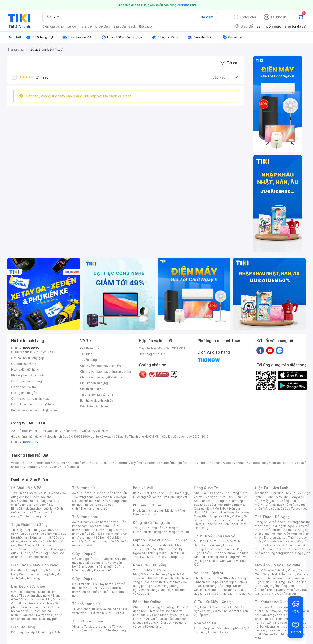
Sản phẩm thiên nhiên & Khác (36, 605)
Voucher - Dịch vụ (209, 573)
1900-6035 (31, 348)
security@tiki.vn (46, 410)
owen (85, 463)
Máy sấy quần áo (276, 509)
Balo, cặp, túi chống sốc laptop (161, 495)
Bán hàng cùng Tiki (152, 354)
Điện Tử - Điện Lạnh (272, 488)
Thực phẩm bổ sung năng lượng (283, 551)
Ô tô (218, 611)
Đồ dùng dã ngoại (283, 526)
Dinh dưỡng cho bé (33, 505)
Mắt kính (171, 510)
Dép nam (94, 588)
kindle (203, 463)
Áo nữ (76, 493)
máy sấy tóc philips (285, 611)
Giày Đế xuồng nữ (99, 570)
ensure (97, 463)
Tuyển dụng (88, 360)
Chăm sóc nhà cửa (37, 557)
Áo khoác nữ (105, 497)
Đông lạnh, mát (41, 538)
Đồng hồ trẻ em (178, 532)
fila (64, 467)
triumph (177, 463)
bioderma (122, 463)
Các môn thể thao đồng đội (283, 541)
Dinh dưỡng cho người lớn (37, 509)
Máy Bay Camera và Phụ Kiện (281, 592)
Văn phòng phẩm (229, 628)
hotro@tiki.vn (47, 404)
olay (265, 463)
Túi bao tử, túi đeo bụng (109, 630)
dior (27, 463)
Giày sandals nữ (96, 563)
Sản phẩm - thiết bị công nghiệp (222, 518)
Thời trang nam (85, 517)
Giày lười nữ (108, 567)
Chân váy (102, 501)
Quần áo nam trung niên (97, 541)
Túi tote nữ (98, 613)
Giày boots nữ (88, 567)
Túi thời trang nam (87, 621)
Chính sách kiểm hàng (26, 381)
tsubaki (74, 467)
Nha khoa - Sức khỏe (220, 590)
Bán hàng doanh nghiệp (97, 400)
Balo (136, 493)
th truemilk (60, 463)
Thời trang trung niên (95, 509)
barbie (74, 463)
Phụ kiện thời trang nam (159, 512)
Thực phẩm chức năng (34, 596)
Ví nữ (117, 609)
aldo (166, 463)
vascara (17, 463)
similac (276, 463)
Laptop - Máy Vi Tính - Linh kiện (160, 540)
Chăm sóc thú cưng (147, 607)
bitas (300, 463)
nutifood (190, 463)
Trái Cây (17, 530)
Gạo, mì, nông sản (34, 541)
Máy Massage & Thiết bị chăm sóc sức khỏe (39, 601)
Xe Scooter (231, 611)
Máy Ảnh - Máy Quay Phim (277, 565)
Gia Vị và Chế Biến (154, 615)
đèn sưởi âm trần (275, 634)
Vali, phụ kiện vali (176, 497)
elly (133, 463)
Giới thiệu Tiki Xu (92, 389)
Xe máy (207, 611)
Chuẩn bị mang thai (33, 516)
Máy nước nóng (281, 505)
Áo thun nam (81, 522)
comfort (289, 463)
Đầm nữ (88, 493)
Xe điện (235, 607)
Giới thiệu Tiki (89, 348)
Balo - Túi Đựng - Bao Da (281, 582)
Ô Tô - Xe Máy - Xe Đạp (214, 602)
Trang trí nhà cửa (145, 570)
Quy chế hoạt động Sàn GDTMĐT (162, 348)
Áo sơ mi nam (99, 526)
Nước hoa (27, 615)
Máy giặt (269, 501)
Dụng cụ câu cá (275, 538)
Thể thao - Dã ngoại (214, 501)
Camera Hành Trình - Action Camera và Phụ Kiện (282, 578)
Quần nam (99, 522)
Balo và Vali (143, 488)
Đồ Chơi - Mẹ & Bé (26, 488)
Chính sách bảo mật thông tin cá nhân (106, 371)
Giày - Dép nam (85, 579)
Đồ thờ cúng (149, 590)
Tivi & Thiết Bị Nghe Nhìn (219, 522)
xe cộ (71, 26)
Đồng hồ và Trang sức (151, 523)
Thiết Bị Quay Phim (280, 590)
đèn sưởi (276, 607)
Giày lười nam (81, 584)
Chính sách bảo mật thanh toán (102, 366)
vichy (56, 467)
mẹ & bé (85, 26)
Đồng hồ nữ (157, 528)
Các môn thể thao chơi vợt (282, 543)
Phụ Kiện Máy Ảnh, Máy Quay (275, 570)
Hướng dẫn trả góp (24, 393)
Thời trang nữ (83, 488)
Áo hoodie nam (91, 530)
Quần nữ (101, 493)
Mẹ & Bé (220, 509)
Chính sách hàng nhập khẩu (30, 399)
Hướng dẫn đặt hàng (25, 370)
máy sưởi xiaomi (286, 623)
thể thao (145, 26)
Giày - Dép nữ (84, 553)
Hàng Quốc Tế (206, 488)
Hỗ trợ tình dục (46, 615)
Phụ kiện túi (116, 613)
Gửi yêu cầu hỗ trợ (24, 364)
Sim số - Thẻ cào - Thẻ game (229, 594)
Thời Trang (231, 493)
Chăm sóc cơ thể (32, 599)
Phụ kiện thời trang (149, 505)
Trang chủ (248, 17)
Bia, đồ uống (27, 545)
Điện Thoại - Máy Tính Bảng (35, 565)
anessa (241, 463)
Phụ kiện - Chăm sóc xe (211, 607)
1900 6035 (30, 442)
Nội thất (153, 578)
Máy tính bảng (30, 578)
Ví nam (77, 626)
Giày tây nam (102, 584)
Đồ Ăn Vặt (148, 619)
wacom (228, 463)
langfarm (32, 467)
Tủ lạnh (268, 497)
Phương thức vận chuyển (28, 375)
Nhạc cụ (166, 590)
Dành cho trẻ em (32, 549)
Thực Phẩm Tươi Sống (29, 524)
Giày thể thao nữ (290, 549)
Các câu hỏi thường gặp (28, 358)
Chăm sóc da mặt (23, 592)
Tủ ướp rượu (299, 509)
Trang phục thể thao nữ (271, 522)
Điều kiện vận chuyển (95, 406)
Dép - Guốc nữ (103, 559)
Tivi (265, 505)
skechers (153, 463)
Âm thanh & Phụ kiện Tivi (272, 493)
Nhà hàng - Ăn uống (217, 586)
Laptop (172, 557)
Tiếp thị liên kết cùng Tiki (98, 395)
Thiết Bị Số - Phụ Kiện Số (215, 536)
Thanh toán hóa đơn (208, 578)
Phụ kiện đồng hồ (153, 532)
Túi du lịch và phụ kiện (157, 493)
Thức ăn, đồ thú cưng (33, 553)
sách (132, 26)
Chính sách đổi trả (23, 387)
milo (141, 463)
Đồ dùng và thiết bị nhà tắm (161, 582)
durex (108, 463)
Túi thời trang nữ (86, 604)
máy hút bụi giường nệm (281, 625)
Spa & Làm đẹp (224, 582)
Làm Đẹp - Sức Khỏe (28, 586)
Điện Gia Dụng (23, 627)
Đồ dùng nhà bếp (23, 632)
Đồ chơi (54, 493)
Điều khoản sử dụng (94, 383)
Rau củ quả (26, 534)
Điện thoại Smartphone (27, 570)
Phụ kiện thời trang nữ (148, 510)
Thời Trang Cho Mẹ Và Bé (29, 493)
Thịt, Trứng (33, 530)
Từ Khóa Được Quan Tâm (276, 602)
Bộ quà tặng (153, 626)
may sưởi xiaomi (276, 619)
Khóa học (231, 578)
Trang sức (140, 528)
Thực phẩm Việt (48, 534)
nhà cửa (119, 26)
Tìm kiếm (206, 17)
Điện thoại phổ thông (33, 574)
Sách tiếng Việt (204, 628)
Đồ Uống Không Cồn (158, 623)
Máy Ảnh (291, 594)
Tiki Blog (86, 354)
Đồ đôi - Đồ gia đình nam (103, 534)
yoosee (254, 463)
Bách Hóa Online (147, 602)
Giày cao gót (81, 559)
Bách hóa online (215, 512)
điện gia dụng (53, 26)
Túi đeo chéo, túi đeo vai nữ (91, 609)
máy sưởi (261, 607)
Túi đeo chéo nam (97, 626)
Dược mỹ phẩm (50, 619)
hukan (45, 467)
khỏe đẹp (102, 26)
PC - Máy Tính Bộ (152, 557)
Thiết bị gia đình (49, 632)
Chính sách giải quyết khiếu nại (102, 377)
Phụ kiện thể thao (282, 530)
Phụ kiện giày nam (93, 592)
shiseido (17, 467)
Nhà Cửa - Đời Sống (150, 565)
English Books (218, 632)
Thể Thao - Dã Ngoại (273, 517)
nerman (215, 463)
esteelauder (41, 463)
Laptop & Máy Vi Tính (227, 516)
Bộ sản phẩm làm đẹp (37, 617)
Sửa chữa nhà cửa (153, 574)
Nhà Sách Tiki (206, 623)
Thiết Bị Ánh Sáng (282, 574)
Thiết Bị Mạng (157, 553)
